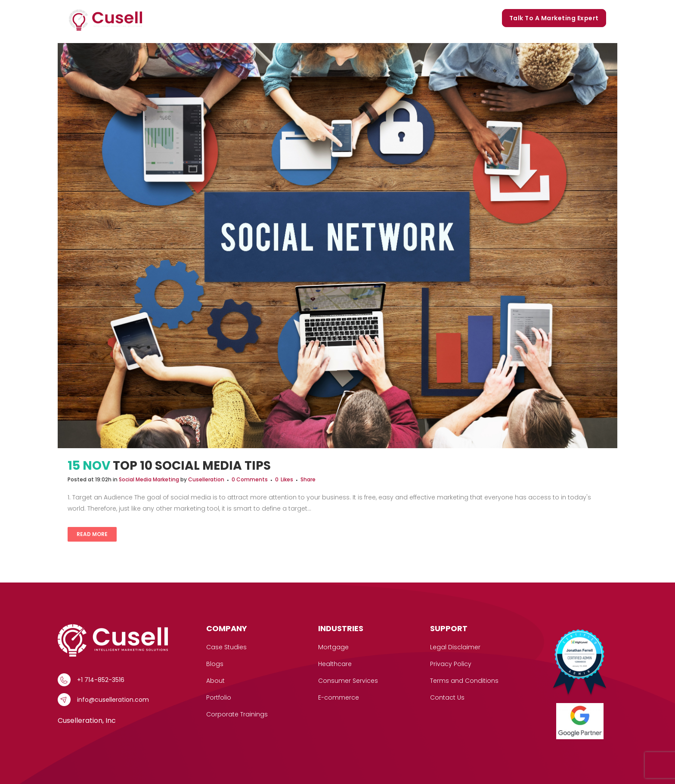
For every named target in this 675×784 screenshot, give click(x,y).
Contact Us (447, 697)
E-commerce (339, 697)
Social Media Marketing (149, 479)
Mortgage (333, 647)
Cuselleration (206, 479)
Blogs (408, 18)
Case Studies (286, 18)
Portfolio (374, 18)
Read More (92, 534)
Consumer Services (348, 681)
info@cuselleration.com (113, 700)
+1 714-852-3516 (101, 680)
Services (235, 18)
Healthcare (335, 664)
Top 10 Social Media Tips (192, 466)
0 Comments (250, 479)
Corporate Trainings (459, 18)
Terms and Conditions (464, 681)
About (215, 681)
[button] (249, 18)
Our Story (333, 18)
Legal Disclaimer (455, 647)
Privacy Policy (451, 664)
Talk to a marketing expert (554, 18)
